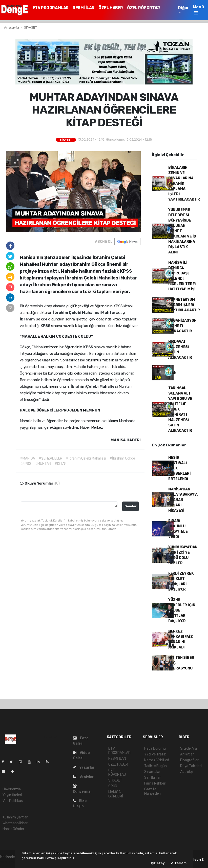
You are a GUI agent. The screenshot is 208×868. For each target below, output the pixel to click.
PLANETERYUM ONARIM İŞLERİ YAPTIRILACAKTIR (184, 305)
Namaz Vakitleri (157, 760)
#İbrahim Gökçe (122, 458)
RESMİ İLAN (84, 8)
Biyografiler (189, 760)
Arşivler (83, 777)
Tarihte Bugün (155, 766)
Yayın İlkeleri (12, 795)
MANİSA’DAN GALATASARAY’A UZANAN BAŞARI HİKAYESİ (183, 500)
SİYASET (30, 27)
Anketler (187, 754)
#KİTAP (61, 464)
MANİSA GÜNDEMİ (116, 794)
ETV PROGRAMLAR (51, 8)
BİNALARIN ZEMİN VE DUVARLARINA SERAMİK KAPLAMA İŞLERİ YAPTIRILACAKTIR (184, 183)
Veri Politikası (13, 801)
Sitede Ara (189, 748)
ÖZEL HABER (111, 8)
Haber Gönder (13, 829)
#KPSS (26, 464)
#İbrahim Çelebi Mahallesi (86, 458)
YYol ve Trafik (155, 754)
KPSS (46, 326)
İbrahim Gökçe (34, 319)
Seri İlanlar (152, 778)
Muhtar (109, 313)
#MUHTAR (43, 464)
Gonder (131, 506)
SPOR (113, 786)
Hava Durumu (155, 748)
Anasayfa (12, 27)
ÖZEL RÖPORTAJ (143, 8)
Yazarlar (84, 767)
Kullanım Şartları (15, 817)
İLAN (172, 373)
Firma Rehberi (155, 783)
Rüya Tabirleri (191, 766)
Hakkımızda (12, 789)
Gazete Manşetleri (152, 791)
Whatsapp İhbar (15, 823)
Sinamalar (152, 772)
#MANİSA (28, 458)
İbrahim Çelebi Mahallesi (77, 313)
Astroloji (187, 772)
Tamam (178, 863)
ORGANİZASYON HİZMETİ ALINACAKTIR (182, 326)
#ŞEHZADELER (50, 458)
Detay (158, 863)
